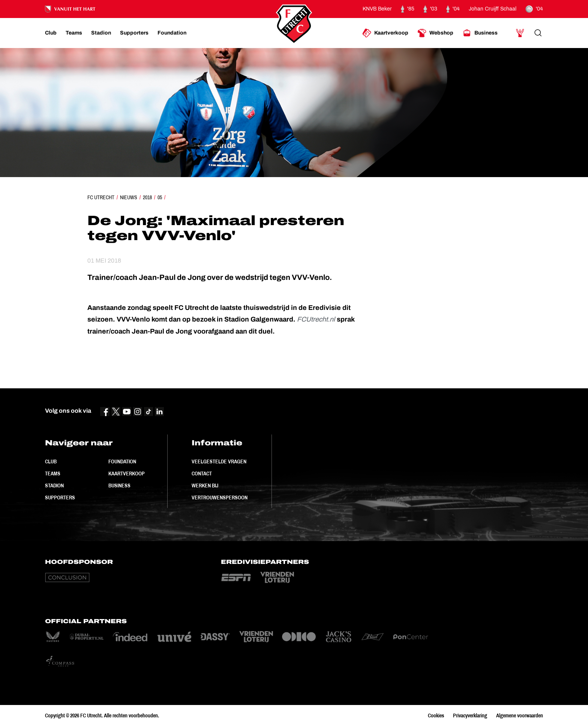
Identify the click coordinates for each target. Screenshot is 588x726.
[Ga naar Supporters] (134, 33)
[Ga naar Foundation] (172, 33)
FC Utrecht (101, 197)
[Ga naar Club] (51, 33)
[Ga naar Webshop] (435, 33)
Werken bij (205, 486)
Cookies (436, 715)
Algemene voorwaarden (520, 715)
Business (119, 486)
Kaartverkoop (127, 473)
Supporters (60, 498)
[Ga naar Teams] (74, 33)
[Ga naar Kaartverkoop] (385, 33)
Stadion (54, 486)
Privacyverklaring (470, 715)
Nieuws (129, 197)
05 (160, 197)
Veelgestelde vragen (219, 461)
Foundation (122, 461)
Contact (202, 473)
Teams (53, 473)
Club (51, 461)
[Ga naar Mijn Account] (520, 33)
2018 (147, 197)
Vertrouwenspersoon (220, 498)
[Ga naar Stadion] (101, 33)
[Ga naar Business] (480, 33)
